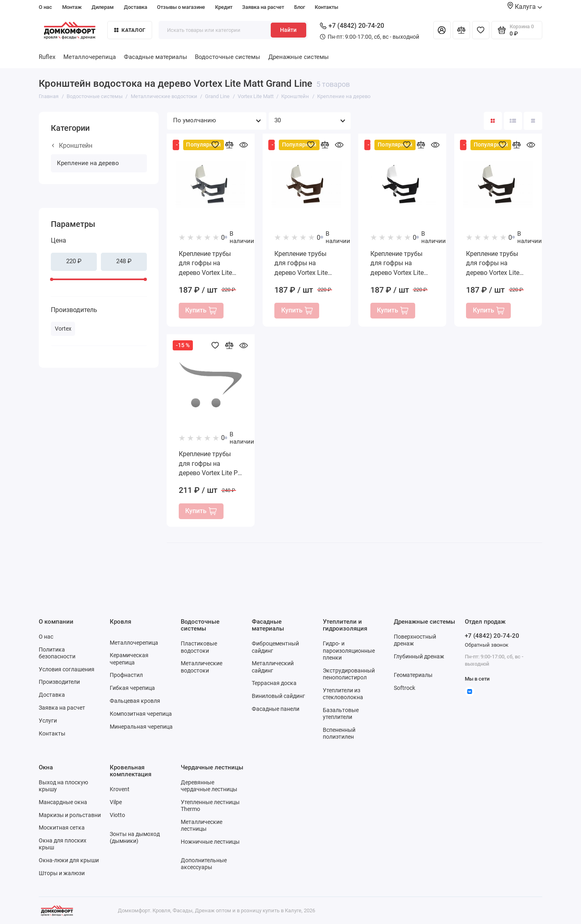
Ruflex (47, 57)
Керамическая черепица (129, 659)
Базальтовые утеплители (341, 713)
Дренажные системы (299, 57)
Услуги (48, 721)
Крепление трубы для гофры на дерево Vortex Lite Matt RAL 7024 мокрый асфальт (205, 264)
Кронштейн (72, 146)
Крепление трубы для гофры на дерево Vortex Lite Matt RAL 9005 (397, 264)
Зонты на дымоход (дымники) (135, 837)
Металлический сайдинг (273, 667)
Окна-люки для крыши (69, 860)
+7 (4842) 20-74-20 (352, 26)
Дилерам (103, 7)
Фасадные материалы (156, 57)
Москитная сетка (62, 828)
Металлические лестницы (202, 825)
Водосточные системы (228, 57)
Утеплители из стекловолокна (343, 694)
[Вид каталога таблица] (533, 121)
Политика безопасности (57, 653)
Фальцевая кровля (135, 701)
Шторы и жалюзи (62, 873)
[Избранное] (481, 30)
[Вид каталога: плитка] (493, 121)
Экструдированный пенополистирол (349, 674)
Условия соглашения (67, 669)
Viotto (117, 815)
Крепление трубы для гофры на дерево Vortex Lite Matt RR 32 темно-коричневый (493, 264)
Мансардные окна (63, 802)
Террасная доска (274, 683)
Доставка (136, 7)
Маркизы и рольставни (70, 815)
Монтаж (72, 7)
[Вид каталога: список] (513, 121)
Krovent (120, 789)
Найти (288, 30)
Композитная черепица (141, 714)
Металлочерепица (90, 57)
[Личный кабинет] (442, 30)
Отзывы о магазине (181, 7)
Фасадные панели (276, 709)
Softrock (404, 688)
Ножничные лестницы (210, 842)
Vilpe (116, 802)
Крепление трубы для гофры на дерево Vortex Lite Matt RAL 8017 (301, 264)
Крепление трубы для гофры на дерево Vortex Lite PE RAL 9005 (210, 464)
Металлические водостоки (202, 667)
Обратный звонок (487, 645)
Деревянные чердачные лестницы (209, 786)
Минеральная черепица (141, 727)
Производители (59, 682)
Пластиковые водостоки (199, 647)
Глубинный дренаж (419, 656)
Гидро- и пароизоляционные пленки (349, 650)
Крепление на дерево (88, 163)
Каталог (130, 30)
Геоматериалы (413, 675)
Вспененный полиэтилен (339, 733)
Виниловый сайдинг (278, 696)
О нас (45, 7)
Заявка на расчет (263, 7)
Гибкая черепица (132, 688)
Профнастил (126, 675)
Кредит (224, 7)
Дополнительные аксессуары (204, 864)
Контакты (326, 7)
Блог (300, 7)
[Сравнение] (461, 30)
